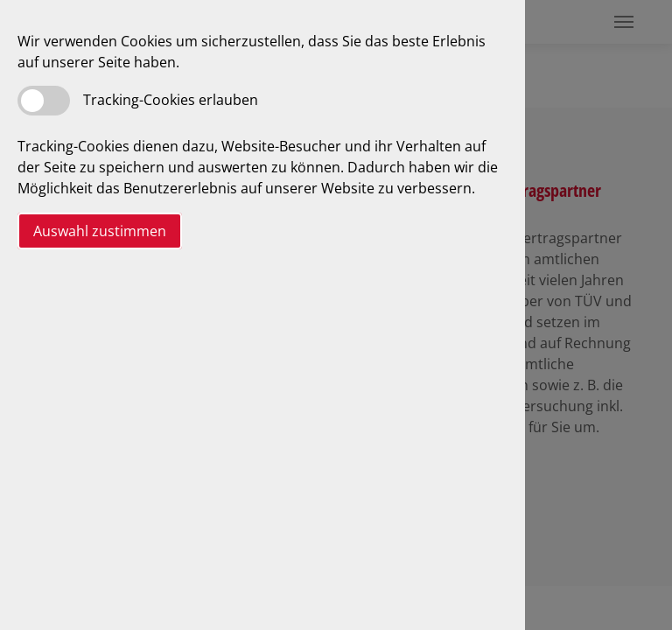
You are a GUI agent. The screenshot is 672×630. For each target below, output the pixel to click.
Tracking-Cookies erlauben (171, 100)
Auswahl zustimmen (100, 231)
